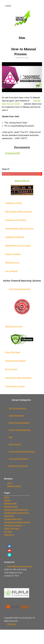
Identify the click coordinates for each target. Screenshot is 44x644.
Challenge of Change (14, 203)
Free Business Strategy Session (17, 522)
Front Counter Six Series (15, 386)
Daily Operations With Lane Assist (19, 212)
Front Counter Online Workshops (18, 378)
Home (7, 497)
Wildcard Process (12, 263)
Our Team (8, 532)
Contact (7, 500)
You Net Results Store (13, 519)
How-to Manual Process (24, 51)
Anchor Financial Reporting (20, 289)
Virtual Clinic (9, 516)
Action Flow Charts (13, 352)
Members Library (14, 486)
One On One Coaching (13, 525)
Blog (11, 437)
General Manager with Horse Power (19, 229)
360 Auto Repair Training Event (16, 513)
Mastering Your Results (18, 466)
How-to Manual (11, 271)
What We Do (9, 535)
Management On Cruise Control (18, 246)
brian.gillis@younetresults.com (20, 566)
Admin (11, 624)
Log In (10, 483)
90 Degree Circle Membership (16, 510)
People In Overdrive (13, 254)
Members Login (10, 503)
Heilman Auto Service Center (21, 102)
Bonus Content (11, 369)
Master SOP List (22, 181)
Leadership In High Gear (15, 237)
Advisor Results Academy (16, 361)
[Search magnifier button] (40, 174)
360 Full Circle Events (14, 326)
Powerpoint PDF (13, 153)
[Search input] (20, 174)
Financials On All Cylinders (16, 220)
